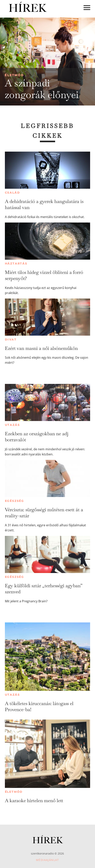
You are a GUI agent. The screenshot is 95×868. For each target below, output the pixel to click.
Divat (11, 340)
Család (13, 193)
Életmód (14, 75)
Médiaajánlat (47, 860)
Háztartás (16, 264)
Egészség (14, 501)
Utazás (12, 425)
